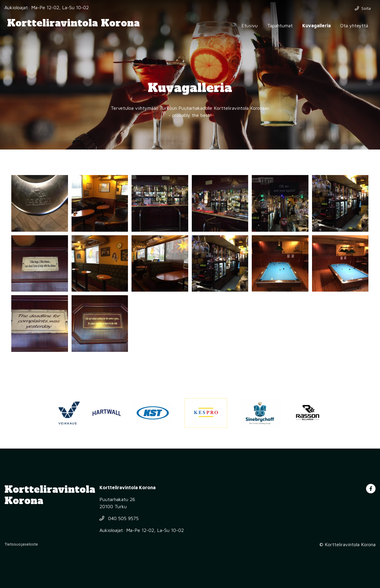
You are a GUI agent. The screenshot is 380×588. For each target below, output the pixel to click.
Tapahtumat (280, 26)
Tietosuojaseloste (21, 544)
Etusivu (250, 26)
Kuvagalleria (316, 26)
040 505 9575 (119, 518)
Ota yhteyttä (354, 26)
